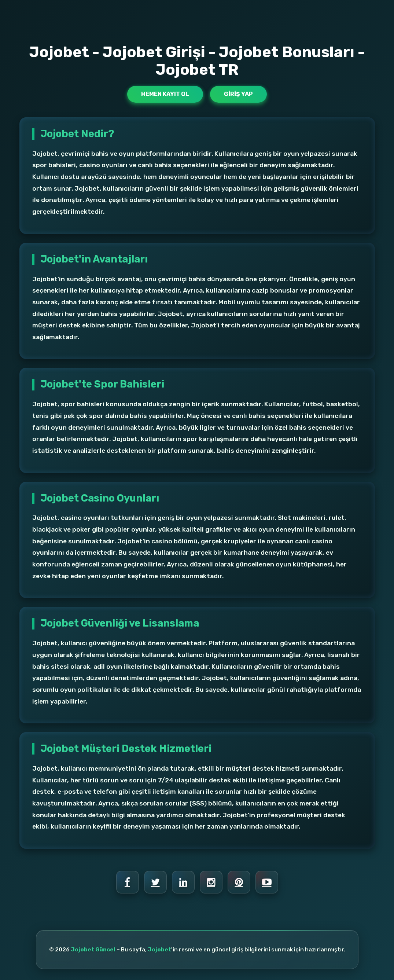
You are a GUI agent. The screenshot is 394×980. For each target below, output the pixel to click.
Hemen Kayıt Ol (165, 94)
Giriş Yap (238, 94)
